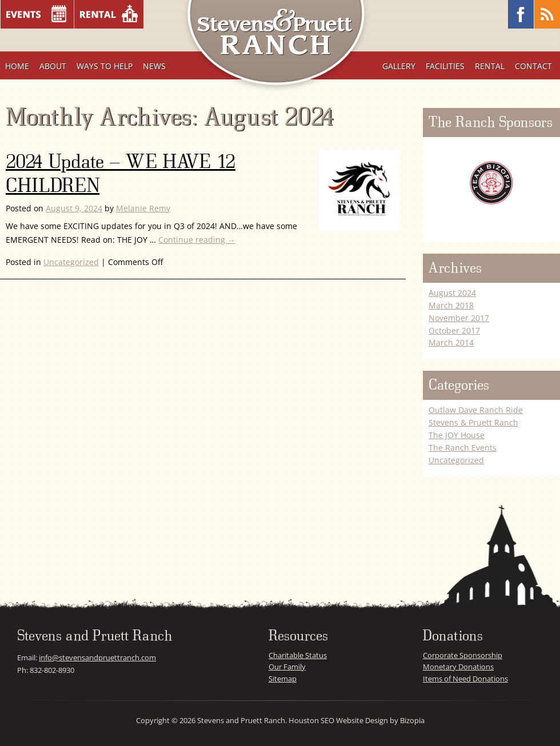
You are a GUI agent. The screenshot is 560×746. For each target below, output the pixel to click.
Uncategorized (71, 262)
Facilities (445, 66)
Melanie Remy (143, 208)
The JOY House (457, 435)
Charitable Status (298, 655)
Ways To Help (105, 66)
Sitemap (283, 679)
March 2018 (451, 305)
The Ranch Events (463, 448)
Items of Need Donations (465, 679)
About (53, 66)
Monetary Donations (458, 667)
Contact (533, 66)
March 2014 (451, 342)
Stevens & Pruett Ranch (473, 422)
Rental (490, 66)
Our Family (287, 667)
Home (17, 66)
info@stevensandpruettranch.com (97, 657)
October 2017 (454, 330)
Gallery (399, 66)
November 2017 (459, 318)
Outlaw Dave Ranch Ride (476, 410)
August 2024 (452, 293)
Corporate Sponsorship (463, 655)
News (154, 66)
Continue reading (197, 240)
